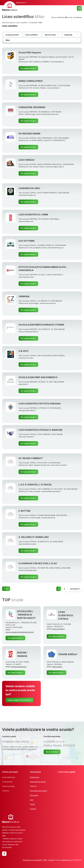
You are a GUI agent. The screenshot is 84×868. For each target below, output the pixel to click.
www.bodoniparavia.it (19, 667)
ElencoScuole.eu (8, 23)
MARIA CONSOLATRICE (31, 81)
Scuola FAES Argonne (30, 53)
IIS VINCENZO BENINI (29, 134)
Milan (41, 23)
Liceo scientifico (22, 23)
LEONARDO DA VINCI (29, 188)
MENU (79, 8)
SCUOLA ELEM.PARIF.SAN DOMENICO (38, 377)
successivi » (75, 589)
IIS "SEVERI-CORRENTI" (31, 458)
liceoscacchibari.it (58, 629)
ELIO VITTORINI (27, 241)
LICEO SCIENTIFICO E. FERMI (33, 215)
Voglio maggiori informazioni (19, 700)
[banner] (10, 6)
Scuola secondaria (8, 786)
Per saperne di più (28, 68)
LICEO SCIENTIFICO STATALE (66, 616)
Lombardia (33, 23)
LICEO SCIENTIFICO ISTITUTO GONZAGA (40, 404)
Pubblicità (33, 786)
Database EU (20, 3)
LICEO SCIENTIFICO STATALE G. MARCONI (40, 430)
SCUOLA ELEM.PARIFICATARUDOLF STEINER (41, 325)
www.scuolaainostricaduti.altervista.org (20, 632)
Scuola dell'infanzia (9, 777)
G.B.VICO (23, 351)
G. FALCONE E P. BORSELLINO (34, 537)
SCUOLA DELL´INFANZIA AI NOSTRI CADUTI (26, 615)
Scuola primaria (7, 782)
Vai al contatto (51, 752)
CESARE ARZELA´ (68, 654)
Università (5, 791)
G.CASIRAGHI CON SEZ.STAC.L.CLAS (38, 563)
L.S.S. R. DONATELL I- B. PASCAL (35, 485)
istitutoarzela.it (57, 667)
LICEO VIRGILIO (26, 160)
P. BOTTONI (24, 511)
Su (7, 589)
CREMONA (24, 296)
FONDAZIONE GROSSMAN (32, 107)
